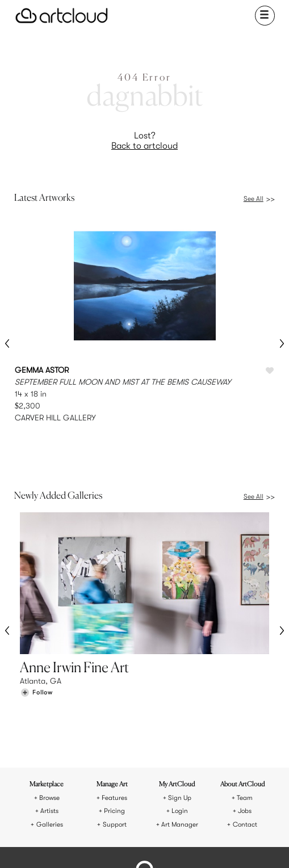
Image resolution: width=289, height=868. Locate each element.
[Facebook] (136, 844)
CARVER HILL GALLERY (55, 418)
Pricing (114, 712)
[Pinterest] (116, 844)
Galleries (50, 726)
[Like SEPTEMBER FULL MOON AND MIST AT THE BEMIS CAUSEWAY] (270, 371)
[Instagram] (97, 844)
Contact (245, 726)
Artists (49, 712)
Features (114, 699)
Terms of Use (122, 805)
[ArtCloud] (62, 16)
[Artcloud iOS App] (173, 846)
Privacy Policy (167, 805)
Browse (49, 699)
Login (180, 712)
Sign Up (180, 699)
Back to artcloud (144, 146)
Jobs (245, 712)
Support (115, 726)
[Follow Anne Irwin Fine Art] (36, 645)
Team (245, 699)
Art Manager (180, 726)
